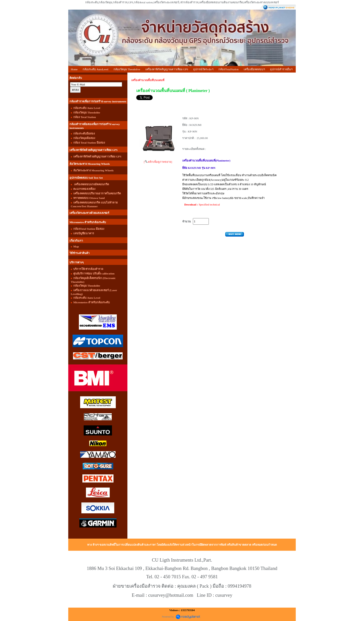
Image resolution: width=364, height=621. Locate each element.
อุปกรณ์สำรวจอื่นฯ (281, 69)
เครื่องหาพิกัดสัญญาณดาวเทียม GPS (167, 69)
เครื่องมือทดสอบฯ (254, 69)
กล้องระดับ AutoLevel (96, 69)
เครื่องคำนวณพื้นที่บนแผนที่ (148, 80)
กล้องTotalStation (229, 69)
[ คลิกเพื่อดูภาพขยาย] (158, 162)
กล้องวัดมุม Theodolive (127, 69)
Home (74, 69)
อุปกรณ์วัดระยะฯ (203, 69)
